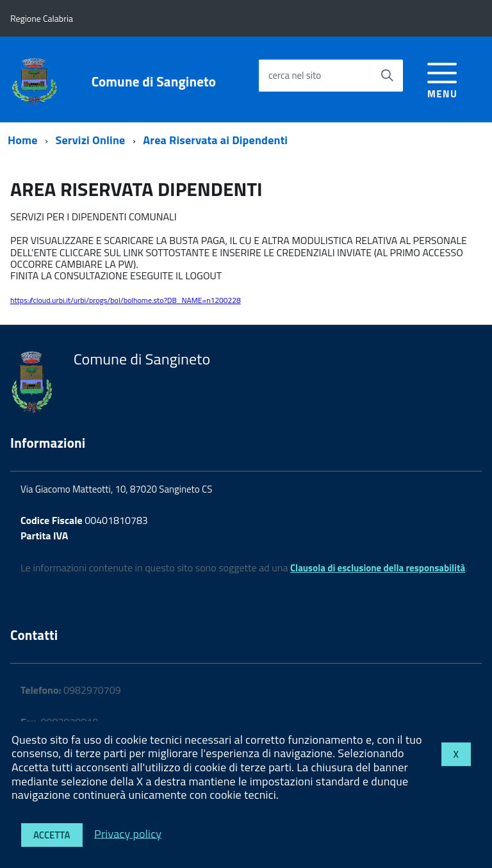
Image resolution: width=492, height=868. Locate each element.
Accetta (52, 835)
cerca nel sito (295, 75)
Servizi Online (91, 140)
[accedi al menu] (442, 78)
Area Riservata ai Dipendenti (215, 140)
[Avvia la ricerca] (387, 76)
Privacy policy (128, 833)
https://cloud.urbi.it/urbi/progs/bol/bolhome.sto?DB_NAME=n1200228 (126, 300)
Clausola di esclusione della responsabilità (378, 568)
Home (23, 140)
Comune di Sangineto (154, 82)
